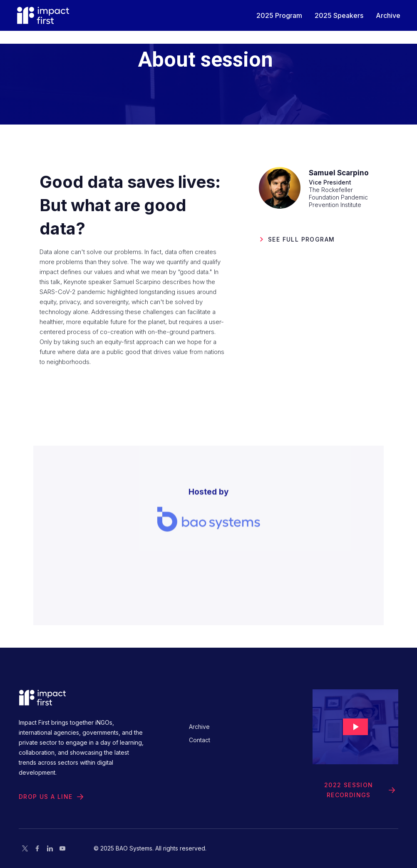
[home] (43, 15)
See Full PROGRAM (301, 239)
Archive (199, 727)
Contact (200, 740)
